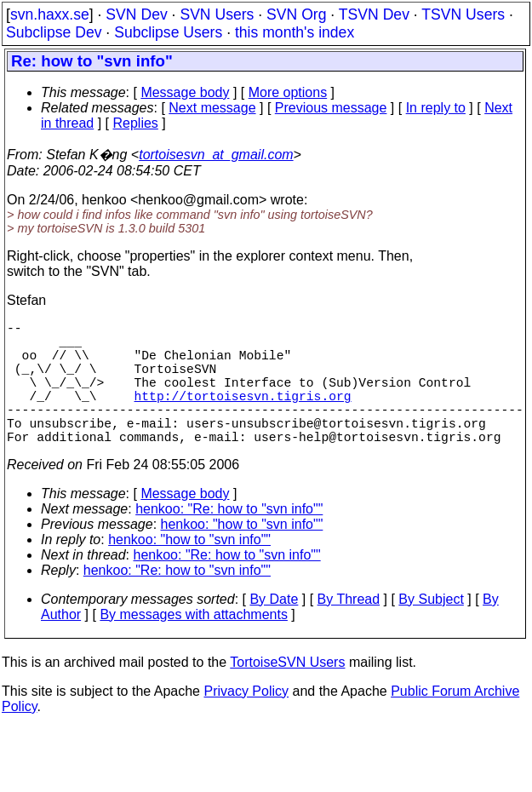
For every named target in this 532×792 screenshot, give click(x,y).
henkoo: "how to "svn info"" (242, 555)
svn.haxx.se (50, 14)
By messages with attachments (194, 645)
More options (288, 92)
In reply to (436, 108)
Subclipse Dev (54, 32)
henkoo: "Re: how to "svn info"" (229, 539)
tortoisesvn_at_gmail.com (216, 155)
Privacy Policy (246, 722)
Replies (136, 123)
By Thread (349, 630)
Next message (212, 108)
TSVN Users (463, 14)
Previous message (331, 108)
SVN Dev (136, 14)
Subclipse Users (168, 32)
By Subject (431, 630)
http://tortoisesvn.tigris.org (243, 416)
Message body (185, 92)
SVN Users (217, 14)
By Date (274, 630)
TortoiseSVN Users (287, 693)
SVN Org (296, 14)
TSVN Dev (374, 14)
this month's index (295, 32)
